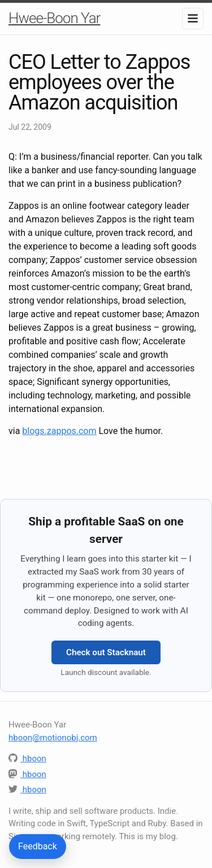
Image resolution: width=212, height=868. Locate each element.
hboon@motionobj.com (53, 738)
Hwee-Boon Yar (54, 18)
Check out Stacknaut (106, 652)
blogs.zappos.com (59, 431)
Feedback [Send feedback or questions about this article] (38, 846)
